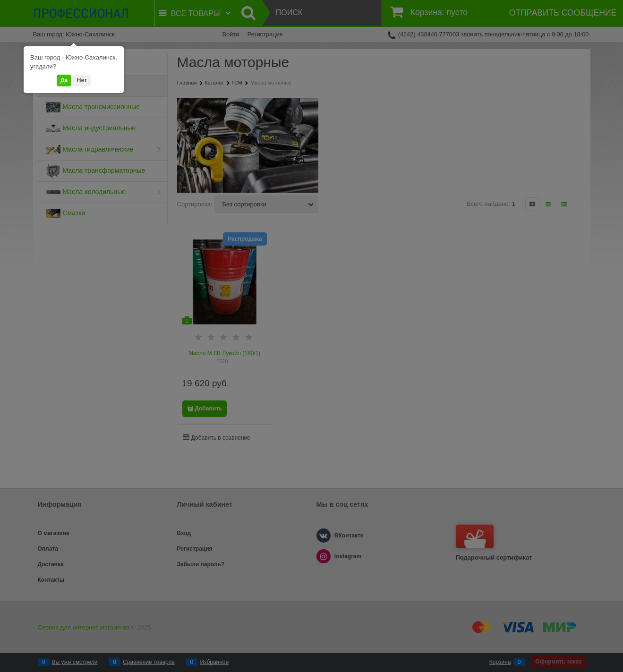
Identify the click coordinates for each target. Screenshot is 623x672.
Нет (82, 80)
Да (64, 80)
